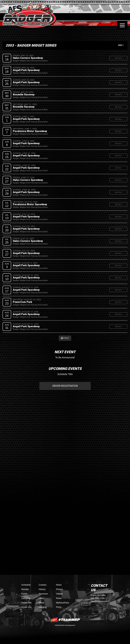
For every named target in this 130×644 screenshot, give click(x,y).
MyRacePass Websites (65, 620)
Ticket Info (26, 603)
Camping (26, 598)
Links (41, 598)
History (42, 589)
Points (24, 594)
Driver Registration (65, 386)
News (59, 585)
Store (41, 603)
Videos (59, 594)
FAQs (59, 607)
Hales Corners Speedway (28, 58)
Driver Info (27, 607)
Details (118, 58)
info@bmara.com (99, 601)
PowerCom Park (22, 302)
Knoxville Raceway (24, 95)
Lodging (43, 607)
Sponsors (43, 594)
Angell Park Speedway (26, 70)
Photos (59, 589)
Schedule (26, 585)
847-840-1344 (98, 598)
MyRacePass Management (65, 625)
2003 (120, 45)
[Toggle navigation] (122, 25)
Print (65, 338)
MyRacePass (63, 603)
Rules (59, 598)
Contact (43, 585)
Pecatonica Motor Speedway (30, 131)
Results (25, 589)
